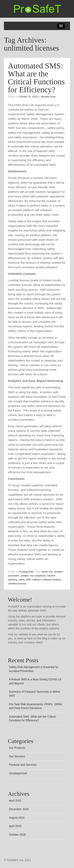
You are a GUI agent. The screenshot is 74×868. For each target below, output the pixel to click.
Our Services (17, 756)
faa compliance (38, 576)
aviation (25, 576)
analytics (59, 572)
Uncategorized (26, 572)
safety (22, 580)
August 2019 (17, 818)
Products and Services (23, 765)
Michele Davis (48, 97)
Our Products (17, 748)
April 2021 (15, 801)
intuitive (51, 576)
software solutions (52, 580)
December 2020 (19, 809)
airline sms (47, 572)
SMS (28, 580)
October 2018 (17, 835)
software (37, 580)
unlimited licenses (17, 584)
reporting (13, 580)
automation (14, 576)
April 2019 (15, 826)
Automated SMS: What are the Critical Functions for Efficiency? (36, 78)
